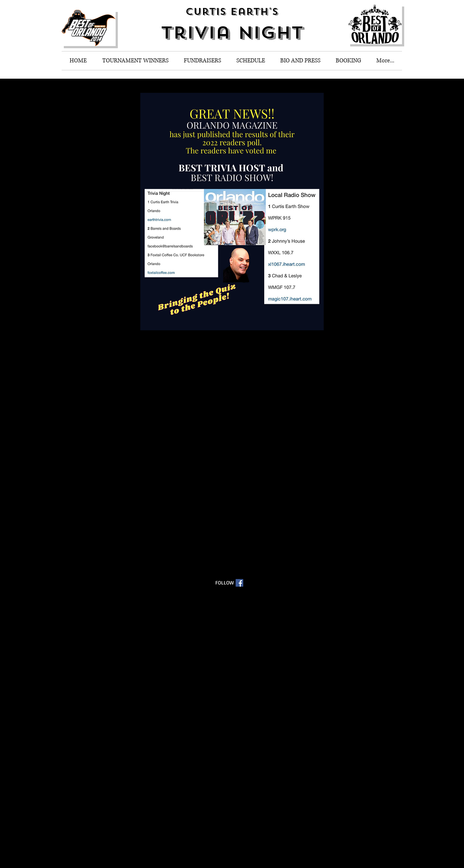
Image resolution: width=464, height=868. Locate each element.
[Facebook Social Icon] (239, 583)
